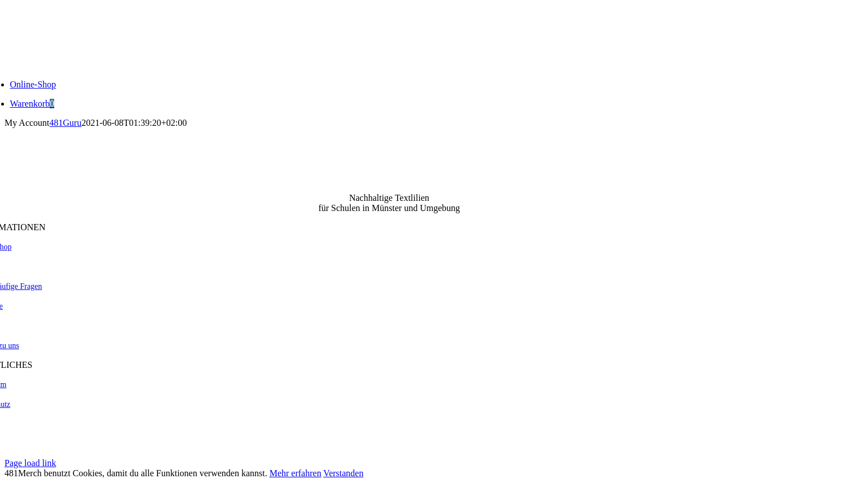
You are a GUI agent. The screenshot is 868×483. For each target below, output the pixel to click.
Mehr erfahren (296, 473)
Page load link (30, 463)
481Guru (66, 123)
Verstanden (343, 473)
